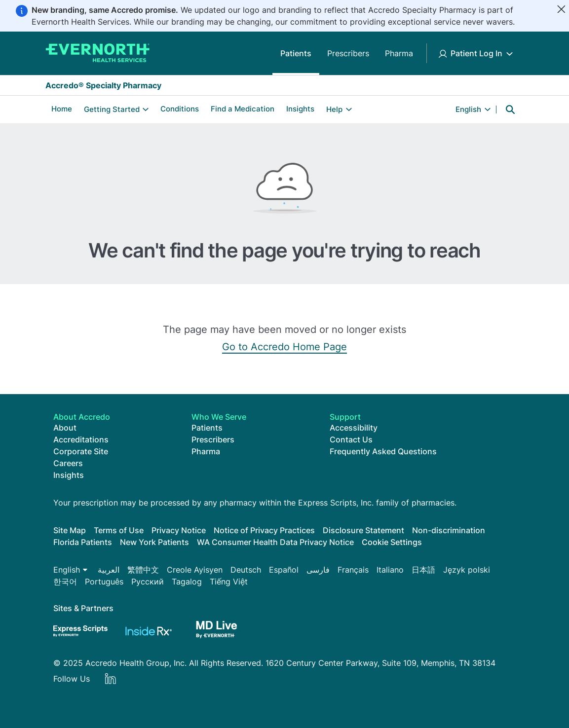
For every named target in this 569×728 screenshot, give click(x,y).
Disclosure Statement (363, 530)
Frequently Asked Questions (383, 451)
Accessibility (354, 428)
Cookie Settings (392, 542)
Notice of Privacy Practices (264, 530)
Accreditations (81, 439)
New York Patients (154, 542)
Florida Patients (83, 542)
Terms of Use (119, 530)
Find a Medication (243, 109)
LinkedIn (111, 679)
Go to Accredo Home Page (284, 347)
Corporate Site (81, 451)
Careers (68, 463)
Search (510, 109)
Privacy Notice (179, 530)
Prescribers (348, 53)
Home (62, 109)
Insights (300, 109)
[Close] (561, 9)
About (65, 428)
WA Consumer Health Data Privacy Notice (275, 542)
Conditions (180, 109)
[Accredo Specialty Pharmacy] (98, 53)
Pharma (399, 53)
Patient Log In (476, 53)
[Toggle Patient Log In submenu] (509, 53)
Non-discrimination (449, 530)
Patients (296, 53)
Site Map (70, 530)
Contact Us (351, 439)
